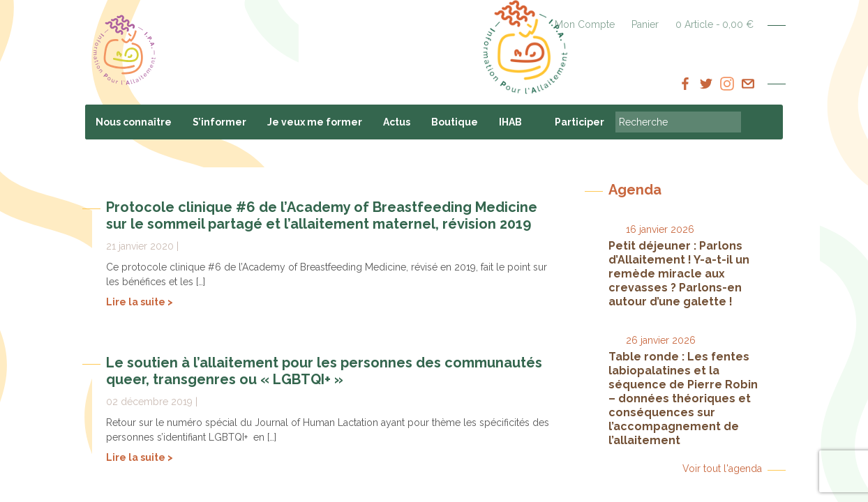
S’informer (219, 122)
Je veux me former (315, 122)
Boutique (455, 122)
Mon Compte (585, 24)
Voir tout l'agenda (722, 469)
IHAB (510, 122)
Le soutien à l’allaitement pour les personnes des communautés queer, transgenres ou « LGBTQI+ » (324, 371)
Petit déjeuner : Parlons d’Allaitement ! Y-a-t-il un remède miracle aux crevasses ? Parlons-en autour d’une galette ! (679, 274)
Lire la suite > (140, 302)
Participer (579, 122)
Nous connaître (134, 122)
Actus (397, 122)
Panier (645, 24)
